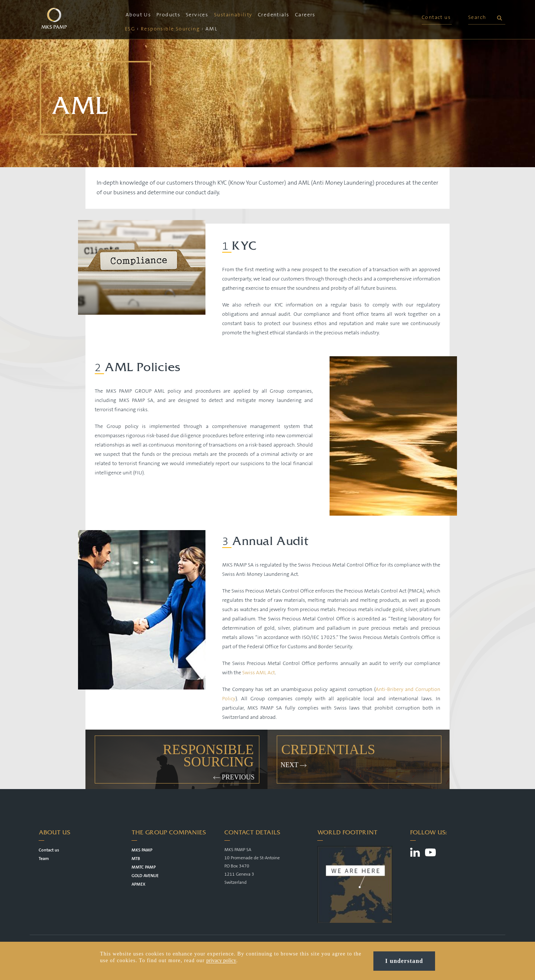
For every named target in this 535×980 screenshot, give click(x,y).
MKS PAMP (142, 850)
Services (197, 15)
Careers (305, 15)
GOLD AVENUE (145, 876)
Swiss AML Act (259, 673)
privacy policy (221, 960)
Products (168, 15)
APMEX (138, 884)
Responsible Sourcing (170, 29)
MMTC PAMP (144, 867)
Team (44, 859)
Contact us (436, 17)
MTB (136, 859)
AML (211, 29)
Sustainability (233, 15)
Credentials (273, 15)
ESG (130, 29)
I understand (404, 961)
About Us (138, 15)
